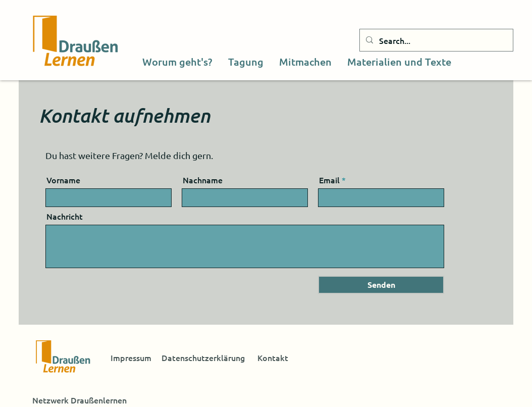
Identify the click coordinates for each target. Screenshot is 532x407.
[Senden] (381, 285)
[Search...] (435, 40)
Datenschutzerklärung (203, 358)
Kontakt (273, 358)
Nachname (203, 180)
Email (329, 180)
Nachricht (65, 216)
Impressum (131, 358)
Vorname (63, 180)
